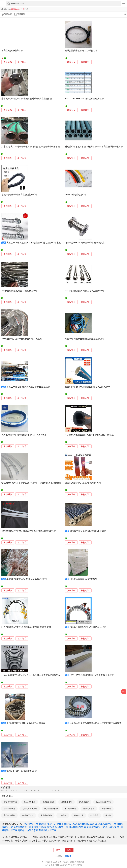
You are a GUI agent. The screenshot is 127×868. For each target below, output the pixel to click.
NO (36, 790)
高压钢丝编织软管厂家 (86, 824)
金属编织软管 (46, 815)
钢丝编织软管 (48, 802)
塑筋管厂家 (79, 815)
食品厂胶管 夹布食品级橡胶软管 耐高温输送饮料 (88, 387)
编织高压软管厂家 (59, 827)
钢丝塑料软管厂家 (96, 827)
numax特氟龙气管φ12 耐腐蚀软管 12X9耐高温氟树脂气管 (28, 531)
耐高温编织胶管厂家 (46, 830)
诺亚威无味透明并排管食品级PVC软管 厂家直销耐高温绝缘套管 (31, 483)
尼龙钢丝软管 (70, 809)
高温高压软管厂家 (107, 824)
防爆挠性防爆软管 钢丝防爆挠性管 (81, 51)
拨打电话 (22, 62)
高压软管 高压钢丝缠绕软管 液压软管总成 (84, 339)
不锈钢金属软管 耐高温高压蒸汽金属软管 (26, 723)
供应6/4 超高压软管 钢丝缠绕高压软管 (88, 627)
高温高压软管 (28, 815)
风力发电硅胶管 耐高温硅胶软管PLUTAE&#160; (24, 435)
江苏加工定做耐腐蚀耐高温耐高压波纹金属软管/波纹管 (96, 723)
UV (52, 790)
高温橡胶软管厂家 (41, 827)
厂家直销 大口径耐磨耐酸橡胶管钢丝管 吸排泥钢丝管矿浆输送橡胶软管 (35, 147)
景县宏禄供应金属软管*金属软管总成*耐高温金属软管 (27, 99)
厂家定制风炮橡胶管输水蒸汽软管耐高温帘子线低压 (89, 435)
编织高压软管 (89, 809)
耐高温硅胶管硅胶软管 (12, 51)
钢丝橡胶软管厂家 (77, 827)
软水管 (108, 815)
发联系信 (8, 62)
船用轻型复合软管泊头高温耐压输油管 (88, 531)
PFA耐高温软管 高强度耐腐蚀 (84, 579)
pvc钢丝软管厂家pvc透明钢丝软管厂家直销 (22, 339)
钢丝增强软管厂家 (66, 824)
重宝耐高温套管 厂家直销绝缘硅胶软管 (83, 483)
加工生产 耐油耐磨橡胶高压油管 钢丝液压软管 (28, 387)
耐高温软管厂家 (9, 830)
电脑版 (68, 856)
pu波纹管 (63, 815)
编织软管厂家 (31, 824)
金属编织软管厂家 (47, 824)
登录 (58, 850)
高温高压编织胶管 (30, 809)
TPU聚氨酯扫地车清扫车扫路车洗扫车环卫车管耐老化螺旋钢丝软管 (33, 675)
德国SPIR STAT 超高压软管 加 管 (22, 771)
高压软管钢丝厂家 (114, 827)
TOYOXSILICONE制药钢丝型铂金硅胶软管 (84, 99)
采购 (124, 691)
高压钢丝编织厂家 (27, 830)
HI (22, 790)
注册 (69, 850)
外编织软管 (106, 809)
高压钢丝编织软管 (103, 802)
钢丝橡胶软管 (67, 802)
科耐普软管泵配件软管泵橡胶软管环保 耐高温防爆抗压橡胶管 (94, 147)
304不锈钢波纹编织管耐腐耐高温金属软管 (85, 291)
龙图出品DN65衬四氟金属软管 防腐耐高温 (85, 243)
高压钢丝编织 (9, 815)
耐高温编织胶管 (51, 809)
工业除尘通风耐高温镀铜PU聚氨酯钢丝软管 (27, 579)
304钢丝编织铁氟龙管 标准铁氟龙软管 (19, 291)
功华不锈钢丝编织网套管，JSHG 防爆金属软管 (92, 675)
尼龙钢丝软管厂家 (22, 827)
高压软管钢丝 (30, 802)
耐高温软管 (84, 802)
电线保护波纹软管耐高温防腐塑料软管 (19, 195)
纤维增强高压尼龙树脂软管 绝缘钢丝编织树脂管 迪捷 (26, 627)
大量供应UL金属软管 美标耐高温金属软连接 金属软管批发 (34, 243)
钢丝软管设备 (9, 809)
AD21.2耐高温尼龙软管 (76, 195)
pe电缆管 (94, 815)
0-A (3, 790)
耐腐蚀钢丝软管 (10, 802)
